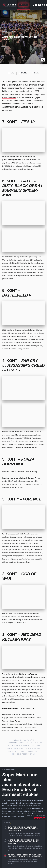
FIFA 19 (9, 748)
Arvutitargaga (8, 107)
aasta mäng (29, 740)
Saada (35, 73)
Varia (13, 31)
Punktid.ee (27, 104)
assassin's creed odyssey (16, 743)
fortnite (19, 748)
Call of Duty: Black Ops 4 (18, 746)
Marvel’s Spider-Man (30, 751)
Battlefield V (37, 743)
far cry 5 (36, 746)
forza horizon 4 (33, 748)
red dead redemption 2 (23, 754)
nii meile (34, 484)
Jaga (11, 73)
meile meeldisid (9, 98)
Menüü (23, 5)
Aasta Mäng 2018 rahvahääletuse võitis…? (20, 38)
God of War (13, 751)
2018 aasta (17, 740)
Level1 (5, 31)
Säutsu (23, 73)
